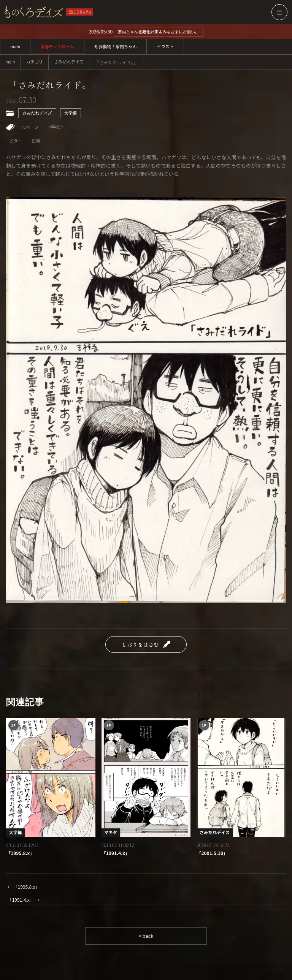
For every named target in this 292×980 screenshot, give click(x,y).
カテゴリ (36, 63)
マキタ (112, 835)
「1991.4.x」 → (25, 904)
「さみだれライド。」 (59, 86)
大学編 (73, 115)
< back (146, 940)
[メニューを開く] (279, 12)
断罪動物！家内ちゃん (121, 47)
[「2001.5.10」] (241, 780)
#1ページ (31, 129)
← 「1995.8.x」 (25, 891)
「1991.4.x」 (117, 857)
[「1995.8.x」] (51, 780)
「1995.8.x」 (21, 857)
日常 (37, 144)
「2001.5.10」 (213, 857)
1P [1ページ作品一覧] (14, 729)
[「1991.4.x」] (146, 780)
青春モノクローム (60, 47)
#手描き (58, 129)
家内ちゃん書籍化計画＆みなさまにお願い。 (159, 32)
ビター (16, 144)
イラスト (173, 47)
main (16, 47)
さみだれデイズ (72, 63)
